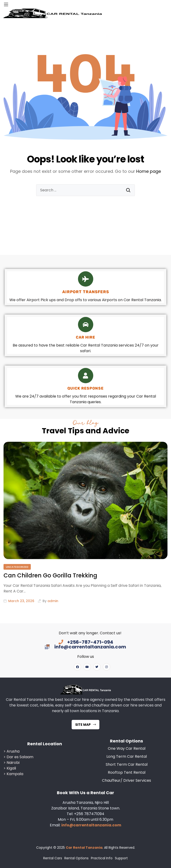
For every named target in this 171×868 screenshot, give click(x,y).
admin (53, 601)
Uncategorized (17, 567)
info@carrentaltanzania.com (91, 825)
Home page (149, 171)
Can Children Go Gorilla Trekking (50, 575)
